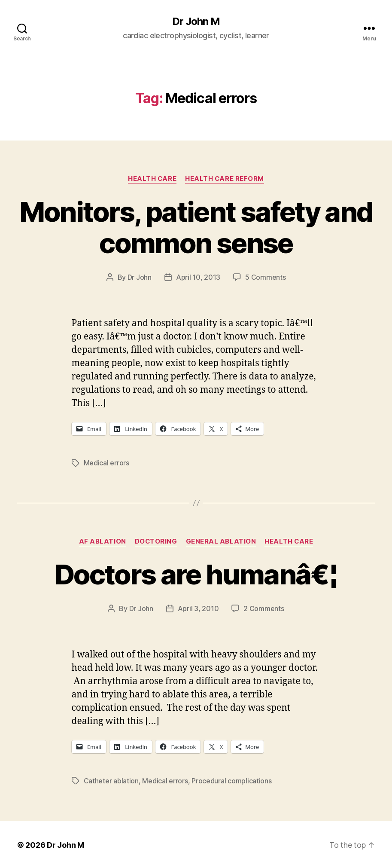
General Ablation (221, 541)
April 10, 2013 (198, 277)
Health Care (152, 179)
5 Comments (265, 277)
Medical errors (106, 462)
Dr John (140, 277)
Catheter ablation (111, 779)
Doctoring (156, 541)
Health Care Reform (225, 179)
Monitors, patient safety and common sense (196, 227)
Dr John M (196, 21)
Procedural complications (232, 779)
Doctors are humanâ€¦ (196, 573)
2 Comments (264, 608)
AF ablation (102, 541)
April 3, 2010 (198, 608)
